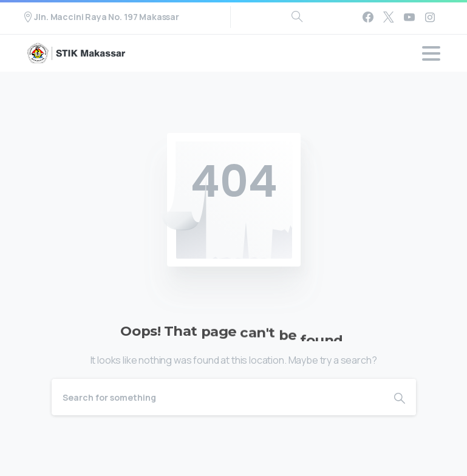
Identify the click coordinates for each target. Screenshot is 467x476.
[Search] (217, 397)
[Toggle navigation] (431, 53)
